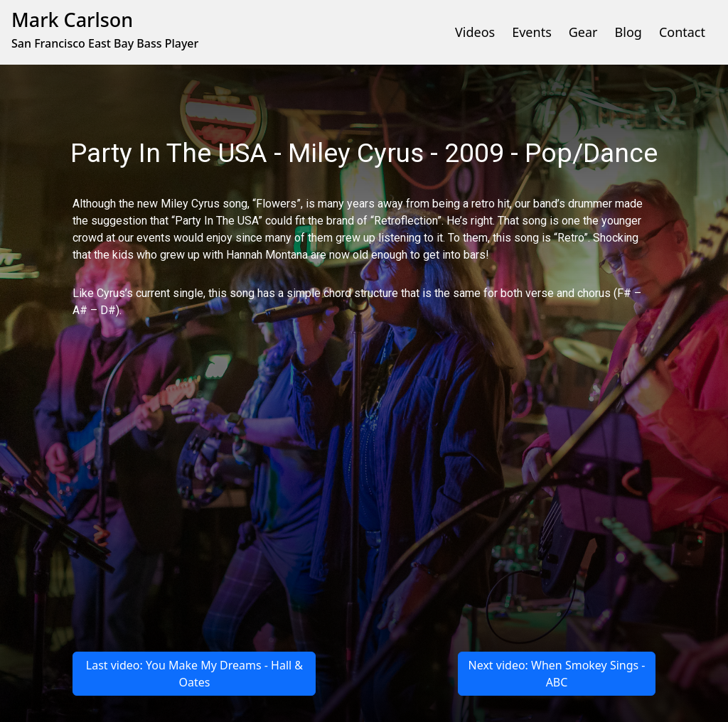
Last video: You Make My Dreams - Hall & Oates (194, 674)
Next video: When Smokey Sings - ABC (557, 674)
